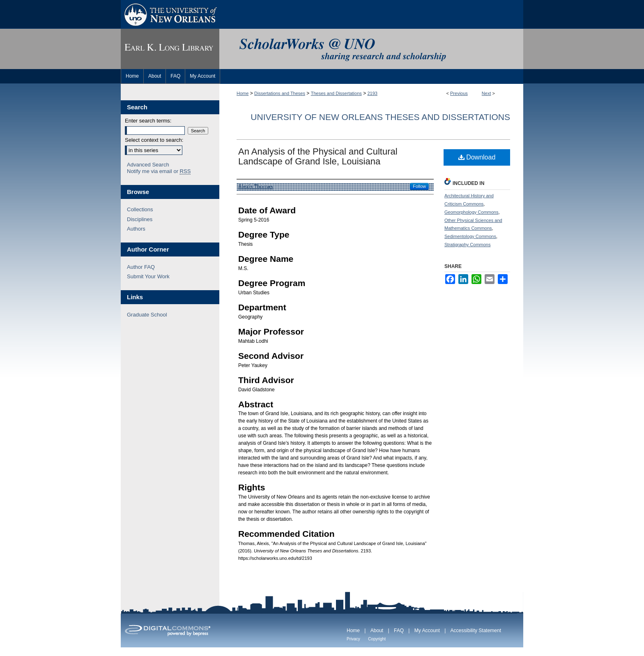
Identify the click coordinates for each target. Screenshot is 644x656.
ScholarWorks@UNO (371, 49)
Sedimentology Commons (470, 236)
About (377, 631)
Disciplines (140, 219)
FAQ (399, 631)
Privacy (353, 639)
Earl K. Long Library (170, 49)
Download (477, 157)
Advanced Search (148, 165)
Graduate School (147, 315)
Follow (419, 186)
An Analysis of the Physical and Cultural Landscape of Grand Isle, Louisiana (318, 156)
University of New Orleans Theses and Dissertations (380, 117)
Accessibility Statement (476, 631)
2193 (373, 93)
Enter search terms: (148, 121)
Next (486, 93)
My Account (427, 631)
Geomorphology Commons (471, 212)
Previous (459, 93)
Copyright (377, 639)
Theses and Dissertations (336, 93)
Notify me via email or (159, 171)
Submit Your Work (148, 276)
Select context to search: (154, 140)
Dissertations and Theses (280, 93)
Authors (136, 229)
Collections (140, 209)
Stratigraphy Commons (468, 245)
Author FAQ (141, 267)
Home (243, 93)
